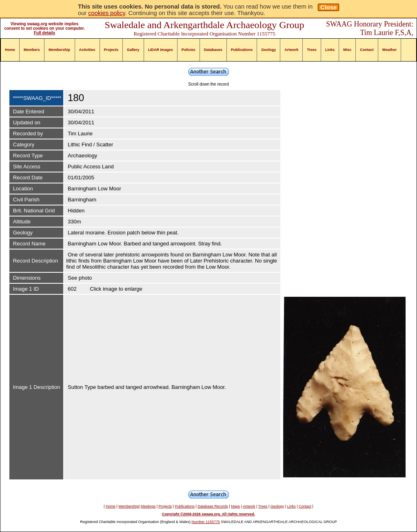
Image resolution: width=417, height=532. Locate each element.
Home (10, 50)
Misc (347, 50)
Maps (235, 506)
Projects (111, 50)
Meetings (148, 506)
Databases (213, 50)
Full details (44, 33)
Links (330, 50)
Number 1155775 (206, 522)
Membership (59, 50)
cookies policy (106, 13)
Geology (268, 50)
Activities (87, 50)
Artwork (291, 50)
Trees (312, 50)
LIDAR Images (161, 50)
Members (32, 50)
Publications (242, 50)
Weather (389, 50)
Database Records (213, 506)
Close (328, 7)
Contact (367, 50)
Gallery (133, 50)
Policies (189, 50)
